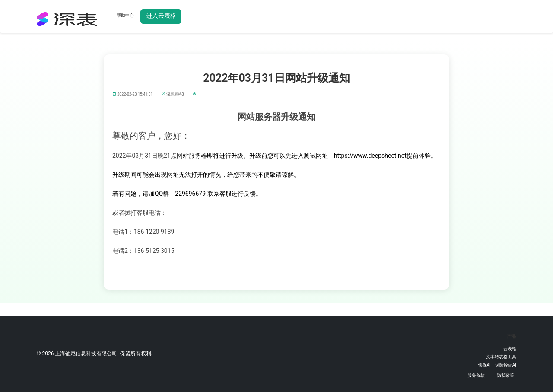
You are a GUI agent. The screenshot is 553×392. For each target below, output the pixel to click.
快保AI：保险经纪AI (497, 365)
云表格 (510, 349)
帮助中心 (125, 15)
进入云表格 (161, 16)
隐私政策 (505, 375)
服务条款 (476, 375)
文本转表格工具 (501, 357)
